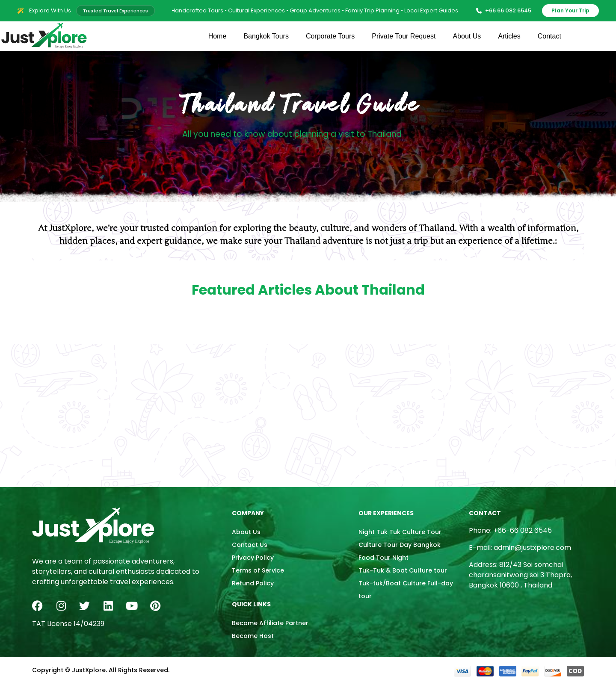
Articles (509, 36)
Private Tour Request (404, 36)
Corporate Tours (330, 36)
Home (218, 36)
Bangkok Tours (266, 36)
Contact (549, 36)
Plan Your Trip (570, 10)
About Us (467, 36)
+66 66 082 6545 (504, 10)
